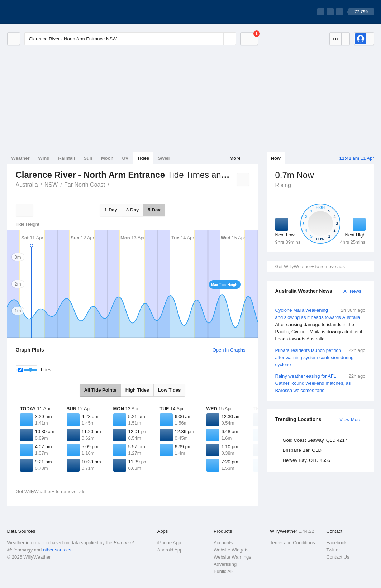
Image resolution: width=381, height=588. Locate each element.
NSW (51, 185)
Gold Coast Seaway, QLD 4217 (315, 440)
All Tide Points (100, 390)
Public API (224, 571)
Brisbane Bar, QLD (302, 450)
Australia (27, 185)
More (235, 158)
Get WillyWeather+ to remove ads (310, 266)
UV (125, 158)
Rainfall (66, 158)
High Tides (137, 390)
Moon (107, 158)
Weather (21, 158)
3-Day (132, 210)
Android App (170, 550)
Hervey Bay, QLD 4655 (307, 460)
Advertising (225, 564)
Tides (143, 158)
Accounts (223, 543)
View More (350, 419)
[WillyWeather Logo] (41, 12)
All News (353, 291)
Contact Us (338, 557)
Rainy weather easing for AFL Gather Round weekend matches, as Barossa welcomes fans (320, 383)
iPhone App (169, 543)
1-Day (111, 210)
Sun (88, 158)
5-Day (154, 210)
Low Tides (169, 390)
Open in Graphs (229, 350)
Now (276, 158)
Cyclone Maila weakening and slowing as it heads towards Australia (320, 325)
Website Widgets (231, 550)
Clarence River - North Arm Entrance (113, 184)
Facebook (336, 543)
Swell (164, 158)
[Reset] (217, 39)
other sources (57, 550)
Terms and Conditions (292, 543)
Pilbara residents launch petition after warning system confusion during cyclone (320, 357)
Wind (44, 158)
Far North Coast (85, 185)
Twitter (333, 550)
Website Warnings (232, 557)
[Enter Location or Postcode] (130, 39)
